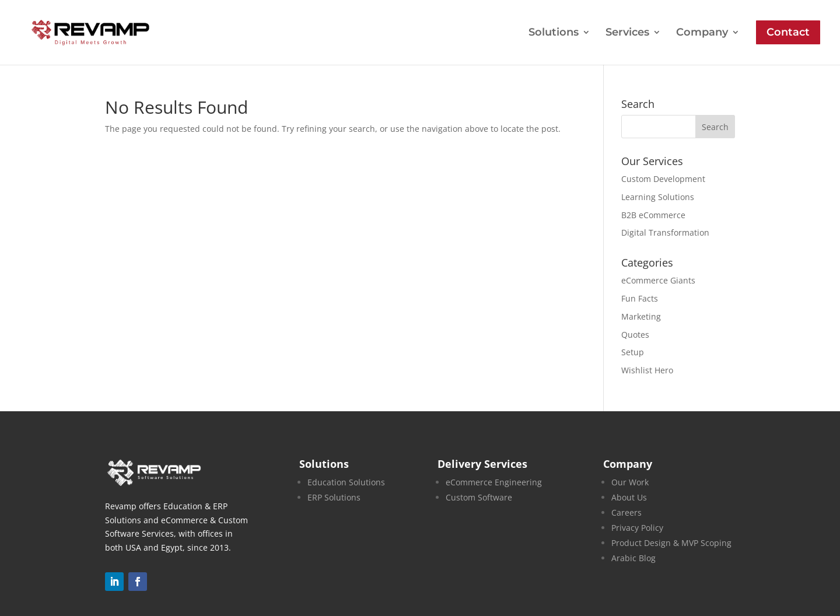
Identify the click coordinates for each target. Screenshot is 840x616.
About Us (629, 497)
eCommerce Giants (658, 280)
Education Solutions (346, 482)
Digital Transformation (665, 232)
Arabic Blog (633, 558)
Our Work (630, 482)
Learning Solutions (658, 197)
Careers (626, 512)
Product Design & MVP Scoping (671, 543)
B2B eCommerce (653, 215)
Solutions (554, 33)
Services (627, 33)
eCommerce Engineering (494, 482)
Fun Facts (640, 298)
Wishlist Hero (647, 370)
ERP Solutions (334, 497)
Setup (633, 352)
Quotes (635, 335)
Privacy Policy (637, 528)
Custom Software (479, 497)
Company (702, 33)
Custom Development (663, 179)
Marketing (641, 316)
